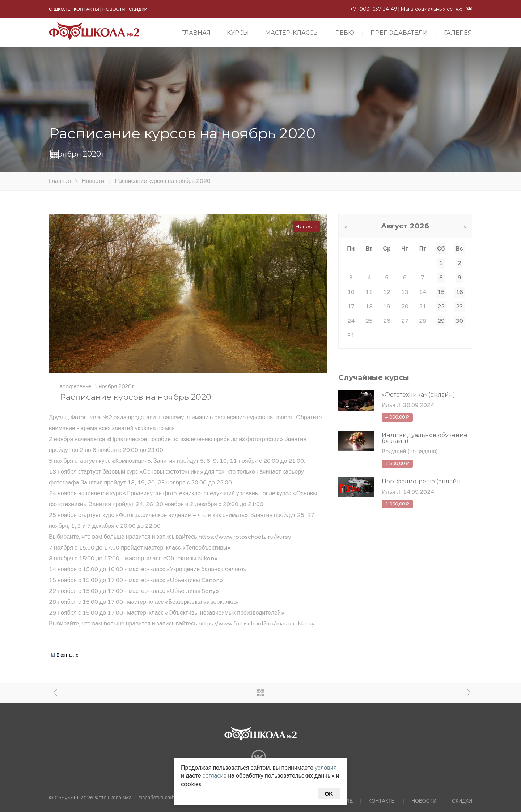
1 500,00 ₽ (397, 463)
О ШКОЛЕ (60, 9)
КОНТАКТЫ (86, 9)
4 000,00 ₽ (397, 417)
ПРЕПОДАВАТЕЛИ (399, 33)
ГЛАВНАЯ (196, 33)
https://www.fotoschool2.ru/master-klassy (257, 624)
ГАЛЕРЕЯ (458, 33)
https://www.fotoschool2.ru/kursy (245, 537)
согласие (215, 776)
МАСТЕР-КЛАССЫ (292, 33)
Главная (60, 181)
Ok (329, 794)
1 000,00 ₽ (397, 504)
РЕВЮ (345, 33)
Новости (93, 181)
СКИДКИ (138, 9)
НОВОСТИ (114, 9)
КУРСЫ (238, 33)
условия (326, 768)
